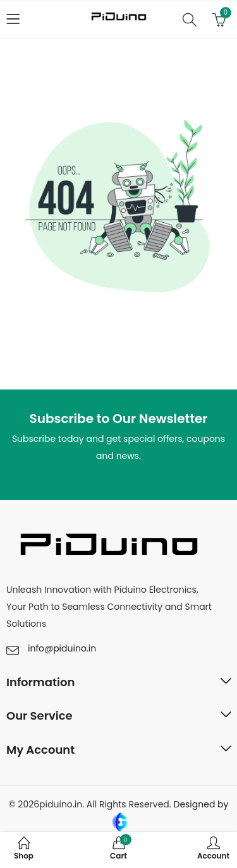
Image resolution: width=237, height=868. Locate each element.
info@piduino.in (62, 648)
